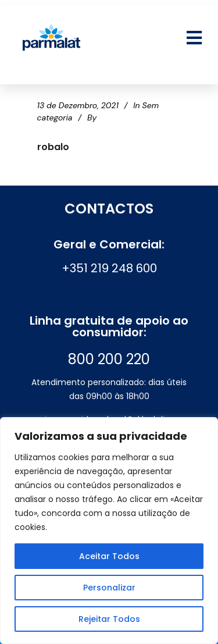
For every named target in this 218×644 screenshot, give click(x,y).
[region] (109, 531)
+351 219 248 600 (109, 268)
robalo (53, 147)
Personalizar (109, 588)
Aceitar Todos (109, 556)
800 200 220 (109, 359)
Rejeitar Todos (109, 619)
